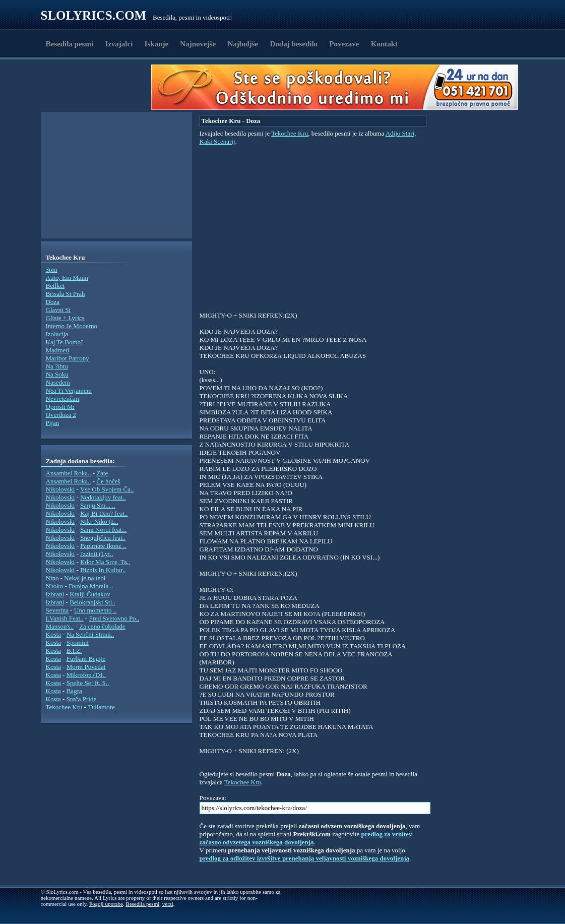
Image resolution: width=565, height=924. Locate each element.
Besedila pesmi (70, 44)
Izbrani (55, 594)
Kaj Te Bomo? (65, 342)
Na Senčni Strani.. (90, 634)
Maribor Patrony (68, 358)
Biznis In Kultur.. (103, 570)
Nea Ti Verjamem (69, 390)
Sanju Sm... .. (98, 505)
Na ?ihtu (57, 366)
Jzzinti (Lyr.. (97, 554)
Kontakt (384, 44)
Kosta (53, 634)
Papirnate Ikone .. (103, 546)
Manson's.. (60, 626)
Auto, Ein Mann (67, 278)
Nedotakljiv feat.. (103, 497)
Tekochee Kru (64, 707)
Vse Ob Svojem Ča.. (107, 489)
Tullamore (101, 707)
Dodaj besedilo (294, 44)
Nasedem (58, 382)
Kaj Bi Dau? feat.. (104, 513)
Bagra (74, 691)
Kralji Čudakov (90, 594)
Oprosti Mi (60, 407)
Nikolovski (60, 489)
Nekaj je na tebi (85, 578)
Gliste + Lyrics (65, 318)
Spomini (78, 642)
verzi (168, 904)
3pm (52, 269)
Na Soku (57, 374)
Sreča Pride (82, 699)
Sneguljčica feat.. (103, 538)
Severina (57, 610)
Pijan (53, 423)
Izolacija (57, 334)
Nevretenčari (63, 398)
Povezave (344, 44)
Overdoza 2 (61, 415)
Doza (53, 302)
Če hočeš (108, 481)
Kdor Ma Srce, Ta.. (105, 562)
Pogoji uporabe (106, 904)
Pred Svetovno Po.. (114, 618)
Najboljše (243, 44)
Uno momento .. (96, 610)
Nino (52, 578)
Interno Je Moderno (72, 326)
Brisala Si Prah (66, 294)
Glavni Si (58, 310)
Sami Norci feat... (103, 530)
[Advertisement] (99, 87)
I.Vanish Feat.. (65, 618)
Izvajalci (119, 44)
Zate (102, 473)
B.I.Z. (74, 651)
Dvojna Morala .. (91, 586)
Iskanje (157, 44)
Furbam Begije (86, 659)
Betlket (55, 286)
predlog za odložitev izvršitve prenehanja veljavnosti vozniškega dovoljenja (305, 858)
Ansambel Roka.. (69, 473)
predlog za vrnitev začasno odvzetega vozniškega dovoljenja (306, 838)
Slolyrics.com (94, 15)
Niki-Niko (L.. (99, 521)
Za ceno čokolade (102, 626)
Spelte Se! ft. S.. (88, 683)
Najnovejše (198, 44)
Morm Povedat (86, 667)
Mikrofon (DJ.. (86, 675)
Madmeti (58, 350)
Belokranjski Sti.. (92, 602)
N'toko (55, 586)
